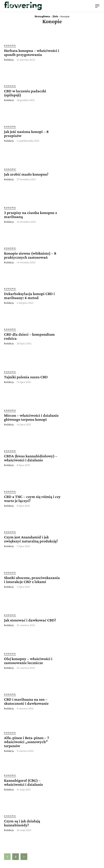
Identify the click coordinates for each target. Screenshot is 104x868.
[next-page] (24, 857)
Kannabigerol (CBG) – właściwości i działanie (23, 782)
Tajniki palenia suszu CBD (26, 377)
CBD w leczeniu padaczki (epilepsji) (25, 93)
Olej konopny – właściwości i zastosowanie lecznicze (28, 661)
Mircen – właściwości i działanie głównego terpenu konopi (31, 417)
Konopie (10, 45)
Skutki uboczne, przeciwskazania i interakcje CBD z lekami (32, 580)
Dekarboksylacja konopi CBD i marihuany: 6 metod (29, 296)
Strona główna (42, 16)
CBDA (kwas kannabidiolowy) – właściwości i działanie (31, 458)
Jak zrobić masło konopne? (26, 174)
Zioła (55, 16)
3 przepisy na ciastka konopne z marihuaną (31, 215)
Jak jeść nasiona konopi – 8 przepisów (26, 134)
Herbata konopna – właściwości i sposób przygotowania (32, 52)
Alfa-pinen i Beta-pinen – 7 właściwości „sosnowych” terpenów (27, 742)
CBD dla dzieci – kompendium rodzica (29, 336)
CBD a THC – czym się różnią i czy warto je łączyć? (32, 499)
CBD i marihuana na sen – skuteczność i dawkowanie (26, 701)
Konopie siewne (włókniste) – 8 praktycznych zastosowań (30, 255)
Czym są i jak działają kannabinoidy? (22, 823)
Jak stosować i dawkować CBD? (30, 620)
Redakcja (9, 60)
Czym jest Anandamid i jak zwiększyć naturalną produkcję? (31, 539)
